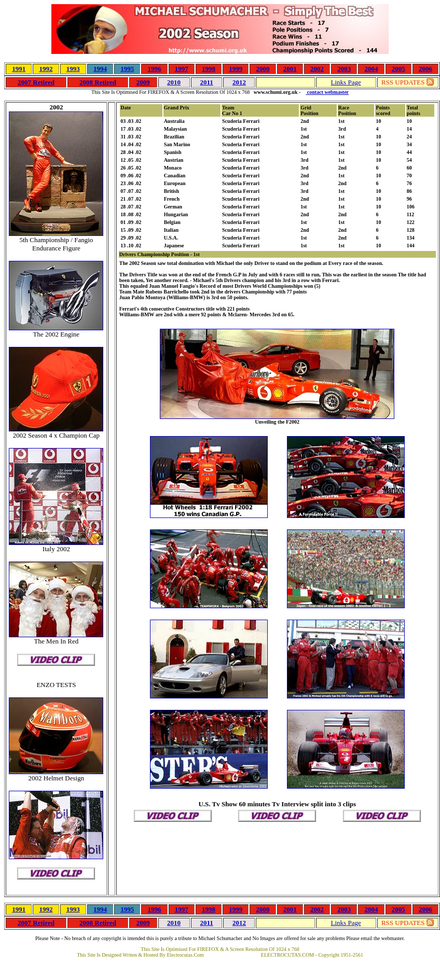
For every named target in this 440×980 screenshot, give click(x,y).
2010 (174, 82)
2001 (290, 69)
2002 (317, 69)
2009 (143, 82)
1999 (236, 69)
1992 (46, 69)
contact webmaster (327, 92)
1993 (73, 69)
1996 (154, 69)
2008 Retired (98, 82)
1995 (127, 69)
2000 (263, 69)
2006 (425, 69)
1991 (19, 69)
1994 (100, 69)
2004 (371, 69)
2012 (239, 82)
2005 (398, 69)
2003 (344, 69)
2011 (206, 82)
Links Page (346, 82)
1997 (182, 69)
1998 (209, 69)
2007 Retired (36, 82)
